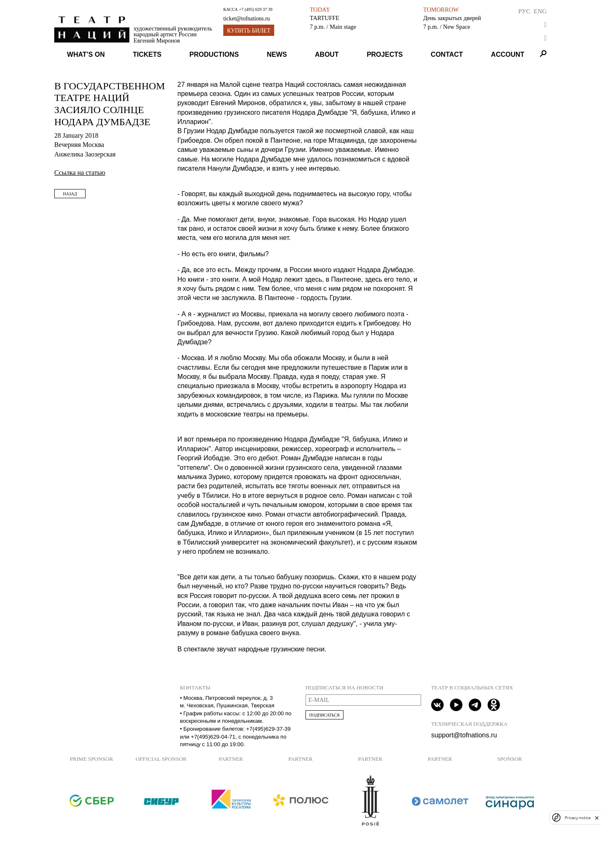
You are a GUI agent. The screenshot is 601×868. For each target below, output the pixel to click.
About (327, 54)
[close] (597, 818)
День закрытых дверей (452, 18)
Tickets (147, 54)
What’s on (86, 54)
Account (508, 54)
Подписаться (324, 715)
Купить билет (249, 31)
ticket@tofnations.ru (247, 19)
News (277, 54)
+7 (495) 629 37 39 (255, 9)
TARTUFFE (324, 18)
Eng (540, 11)
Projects (385, 54)
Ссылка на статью (80, 173)
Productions (214, 54)
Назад (70, 194)
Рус (524, 11)
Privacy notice (578, 818)
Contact (447, 54)
